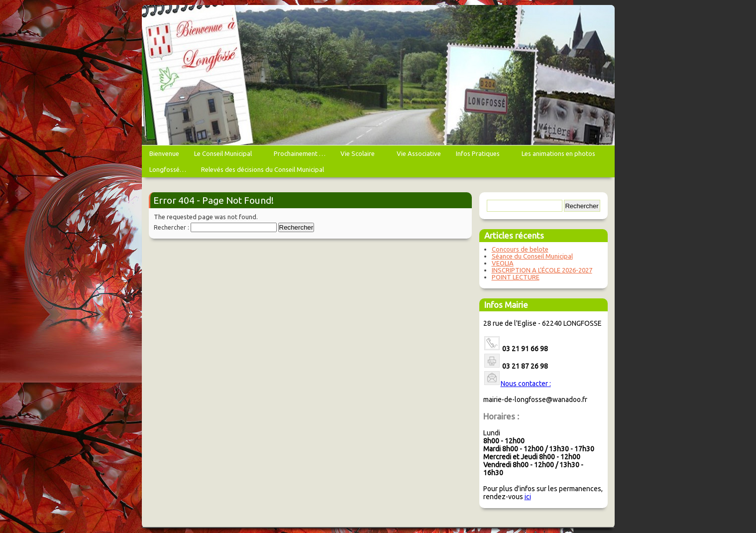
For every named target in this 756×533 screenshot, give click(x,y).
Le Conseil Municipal (224, 156)
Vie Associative (419, 153)
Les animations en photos (560, 156)
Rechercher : (171, 227)
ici (528, 497)
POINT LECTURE (516, 277)
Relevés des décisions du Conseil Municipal (263, 169)
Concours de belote (520, 249)
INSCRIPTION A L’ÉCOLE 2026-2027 (542, 270)
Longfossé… (168, 169)
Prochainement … (300, 153)
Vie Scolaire (359, 156)
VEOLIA (503, 263)
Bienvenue (164, 153)
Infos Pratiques (479, 156)
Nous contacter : (526, 384)
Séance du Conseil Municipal (532, 256)
